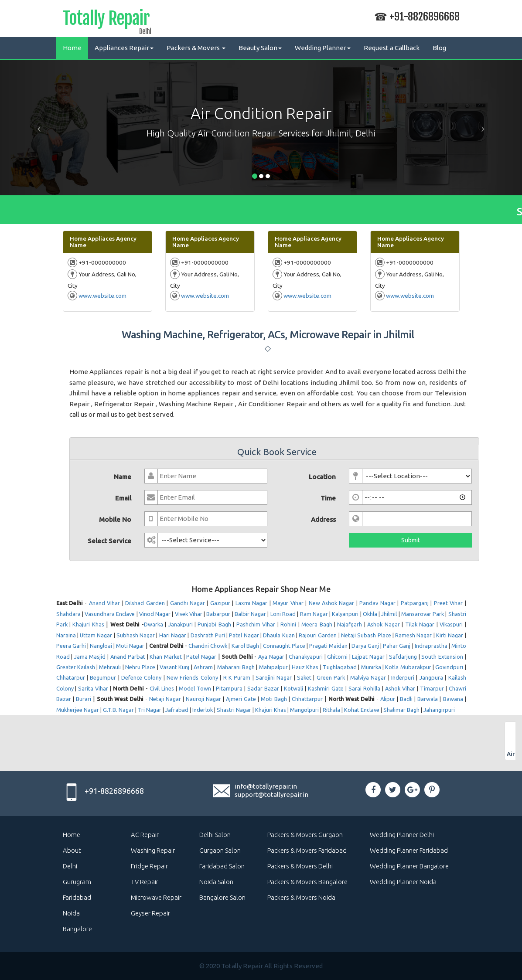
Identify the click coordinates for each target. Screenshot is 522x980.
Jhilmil (389, 614)
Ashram (203, 667)
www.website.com (102, 296)
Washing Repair (153, 850)
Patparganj (415, 603)
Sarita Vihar (93, 688)
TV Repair (145, 882)
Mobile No (115, 519)
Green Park (331, 677)
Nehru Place (140, 667)
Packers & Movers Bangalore (307, 882)
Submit (411, 540)
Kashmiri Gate (326, 688)
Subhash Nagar (136, 635)
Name (123, 477)
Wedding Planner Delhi (402, 835)
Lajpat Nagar (368, 657)
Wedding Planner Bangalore (409, 866)
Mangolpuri (304, 710)
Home (72, 48)
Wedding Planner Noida (403, 882)
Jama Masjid (90, 657)
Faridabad (77, 897)
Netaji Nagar (165, 699)
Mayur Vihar (288, 603)
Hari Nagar (173, 635)
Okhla (370, 614)
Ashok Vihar (400, 688)
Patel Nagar (244, 635)
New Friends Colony (192, 677)
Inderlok (203, 710)
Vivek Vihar (189, 614)
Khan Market (166, 657)
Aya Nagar (271, 657)
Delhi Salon (215, 835)
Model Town (195, 688)
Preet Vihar (448, 603)
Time (328, 498)
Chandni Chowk (208, 646)
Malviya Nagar (368, 677)
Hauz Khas (305, 667)
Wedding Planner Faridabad (409, 850)
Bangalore (77, 929)
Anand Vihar (104, 603)
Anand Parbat (128, 657)
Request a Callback (392, 48)
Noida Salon (216, 882)
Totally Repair (106, 20)
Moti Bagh (274, 699)
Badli (406, 699)
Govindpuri (449, 667)
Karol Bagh (245, 646)
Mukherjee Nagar (78, 710)
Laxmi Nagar (251, 603)
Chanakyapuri (306, 657)
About (72, 850)
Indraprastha (431, 646)
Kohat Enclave (362, 710)
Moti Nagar (130, 646)
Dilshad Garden (145, 603)
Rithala (331, 710)
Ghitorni (337, 657)
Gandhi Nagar (188, 603)
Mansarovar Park (423, 614)
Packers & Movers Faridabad (307, 850)
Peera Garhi (71, 646)
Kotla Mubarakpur (408, 667)
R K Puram (237, 677)
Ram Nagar (314, 614)
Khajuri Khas (88, 624)
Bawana (453, 699)
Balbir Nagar (250, 614)
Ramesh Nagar (413, 635)
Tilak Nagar (420, 624)
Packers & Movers (196, 48)
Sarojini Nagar (274, 677)
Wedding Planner (323, 48)
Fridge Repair (149, 866)
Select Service (109, 541)
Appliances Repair (124, 48)
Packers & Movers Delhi (300, 866)
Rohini (288, 624)
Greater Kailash (76, 667)
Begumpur (103, 677)
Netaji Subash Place (366, 635)
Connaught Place (284, 646)
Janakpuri (181, 624)
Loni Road (283, 614)
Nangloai (101, 646)
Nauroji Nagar (203, 699)
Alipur (388, 699)
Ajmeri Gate (241, 699)
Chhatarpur (71, 677)
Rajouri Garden (318, 635)
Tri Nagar (150, 710)
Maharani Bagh (236, 667)
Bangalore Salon (222, 897)
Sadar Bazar (263, 688)
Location (322, 477)
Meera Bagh (317, 624)
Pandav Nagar (377, 603)
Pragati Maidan (328, 646)
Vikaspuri (451, 624)
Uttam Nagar (96, 635)
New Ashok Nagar (332, 603)
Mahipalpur (273, 667)
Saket (304, 677)
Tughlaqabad (340, 667)
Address (323, 519)
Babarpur (218, 614)
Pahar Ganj (397, 646)
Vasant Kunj (174, 667)
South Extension (442, 657)
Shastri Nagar (234, 710)
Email (123, 498)
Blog (439, 48)
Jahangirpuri (439, 710)
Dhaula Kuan (279, 635)
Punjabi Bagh (214, 624)
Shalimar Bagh (401, 710)
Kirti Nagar (450, 635)
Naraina (66, 635)
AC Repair (145, 835)
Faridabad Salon (222, 866)
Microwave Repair (156, 897)
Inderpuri (403, 677)
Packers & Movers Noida (301, 897)
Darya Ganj (365, 646)
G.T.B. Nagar (118, 710)
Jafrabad (177, 710)
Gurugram (77, 882)
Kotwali (293, 688)
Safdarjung (403, 657)
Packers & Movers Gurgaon (305, 835)
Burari (84, 699)
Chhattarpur (307, 699)
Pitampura (229, 688)
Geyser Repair (150, 913)
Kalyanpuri (345, 614)
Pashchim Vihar (256, 624)
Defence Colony (141, 677)
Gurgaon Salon (220, 850)
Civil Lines (162, 688)
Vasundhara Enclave (110, 614)
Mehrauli (110, 667)
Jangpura (431, 677)
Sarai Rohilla (364, 688)
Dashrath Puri (208, 635)
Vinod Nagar (155, 614)
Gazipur (220, 603)
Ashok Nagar (383, 624)
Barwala (428, 699)
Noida (71, 913)
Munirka (371, 667)
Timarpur (432, 688)
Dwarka (154, 624)
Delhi (70, 866)
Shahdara (68, 614)
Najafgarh (350, 624)
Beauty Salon (260, 48)
